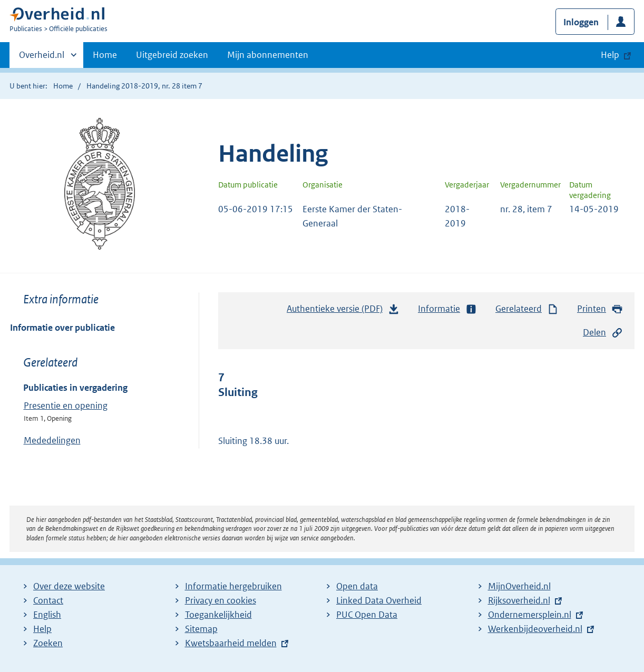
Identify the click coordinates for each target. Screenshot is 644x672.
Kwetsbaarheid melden (231, 643)
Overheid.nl (42, 58)
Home (105, 55)
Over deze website (69, 586)
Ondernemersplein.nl (530, 615)
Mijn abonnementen (268, 55)
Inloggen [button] (581, 22)
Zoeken (48, 643)
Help (42, 629)
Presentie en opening (66, 406)
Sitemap (201, 629)
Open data (357, 586)
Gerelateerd (527, 309)
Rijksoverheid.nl (519, 600)
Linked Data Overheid (379, 600)
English (47, 615)
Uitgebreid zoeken (172, 55)
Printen (600, 309)
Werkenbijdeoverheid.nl (535, 629)
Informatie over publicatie (62, 328)
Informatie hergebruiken (233, 586)
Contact (48, 600)
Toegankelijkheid (218, 615)
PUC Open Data (367, 615)
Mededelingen (52, 440)
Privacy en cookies (221, 600)
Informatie (447, 309)
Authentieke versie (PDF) (343, 311)
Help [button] (610, 55)
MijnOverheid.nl (519, 586)
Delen (603, 333)
